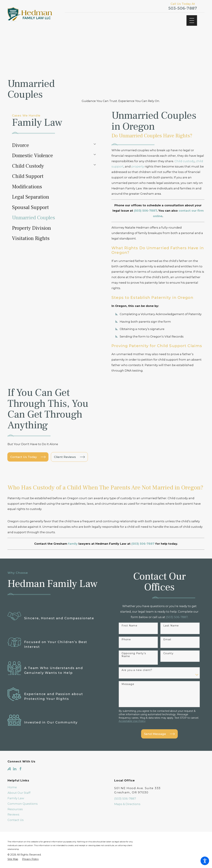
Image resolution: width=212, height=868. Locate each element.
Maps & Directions (127, 795)
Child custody (185, 161)
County (168, 644)
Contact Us (16, 811)
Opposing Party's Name (134, 645)
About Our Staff (19, 783)
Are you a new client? (137, 661)
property (138, 166)
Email (167, 630)
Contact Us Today (28, 452)
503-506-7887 (183, 8)
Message (128, 675)
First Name (129, 616)
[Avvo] (9, 759)
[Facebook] (21, 759)
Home (12, 778)
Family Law (16, 789)
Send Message (159, 724)
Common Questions (23, 794)
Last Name (171, 616)
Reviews (13, 805)
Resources (15, 800)
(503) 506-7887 (125, 789)
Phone (126, 630)
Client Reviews (69, 452)
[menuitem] (51, 145)
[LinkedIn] (15, 759)
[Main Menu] (192, 21)
